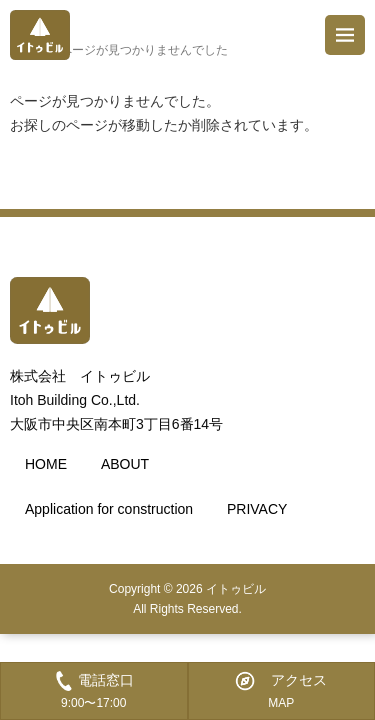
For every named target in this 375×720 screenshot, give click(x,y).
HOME (46, 464)
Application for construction (109, 509)
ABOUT (125, 464)
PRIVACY (257, 509)
